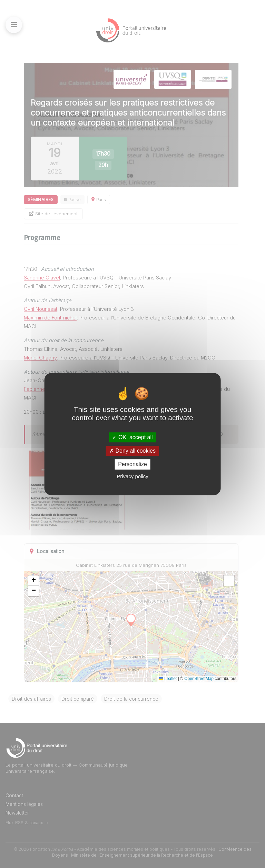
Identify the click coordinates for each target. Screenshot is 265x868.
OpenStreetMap (199, 679)
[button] (33, 581)
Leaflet (168, 679)
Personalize (132, 465)
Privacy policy (132, 476)
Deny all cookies (132, 451)
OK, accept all (132, 437)
